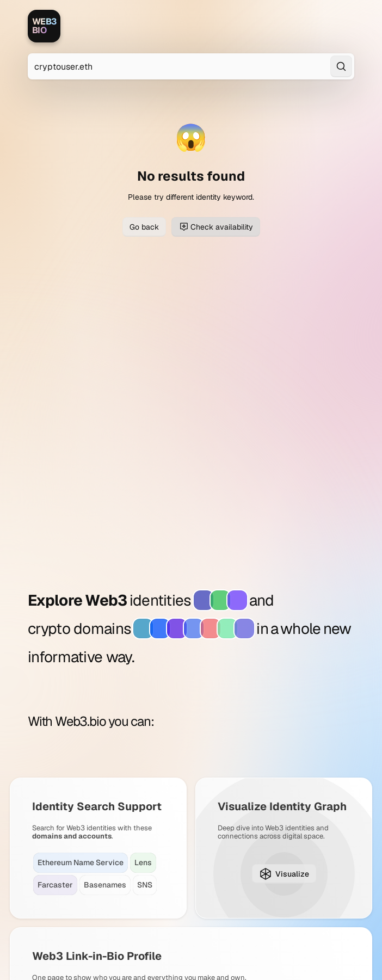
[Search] (341, 66)
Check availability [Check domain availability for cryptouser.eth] (216, 227)
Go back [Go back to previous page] (144, 227)
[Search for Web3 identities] (191, 66)
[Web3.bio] (44, 26)
